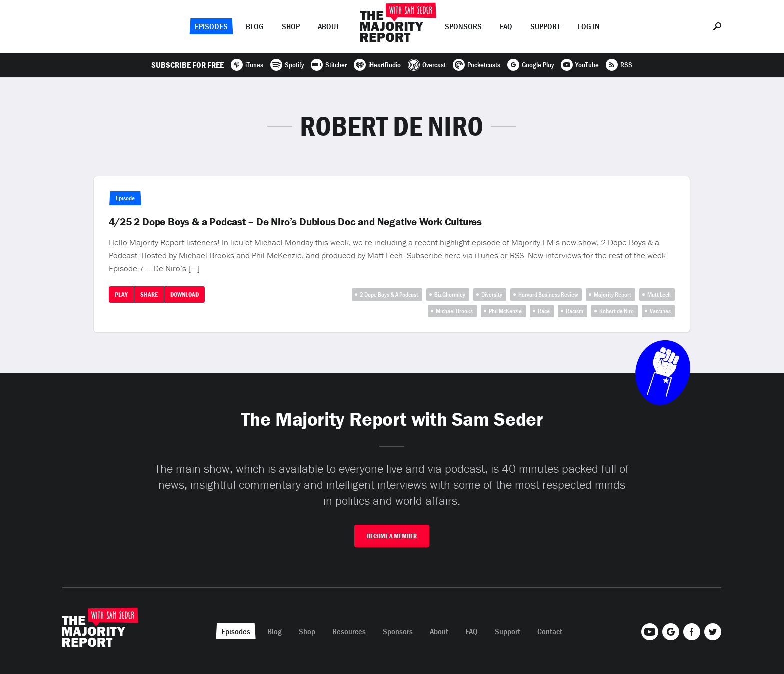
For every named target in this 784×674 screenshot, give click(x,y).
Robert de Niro (617, 311)
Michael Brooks (454, 311)
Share (149, 295)
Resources (349, 631)
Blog (255, 26)
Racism (575, 311)
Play (121, 295)
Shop (291, 26)
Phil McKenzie (505, 311)
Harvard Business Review (548, 295)
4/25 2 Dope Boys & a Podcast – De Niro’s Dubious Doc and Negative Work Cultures (295, 222)
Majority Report (613, 295)
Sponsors (463, 26)
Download (185, 295)
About (328, 26)
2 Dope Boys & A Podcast (389, 295)
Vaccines (660, 311)
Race (544, 311)
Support (545, 26)
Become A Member (392, 536)
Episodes (211, 26)
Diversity (492, 295)
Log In (589, 26)
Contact (550, 631)
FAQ (506, 26)
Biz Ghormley (450, 295)
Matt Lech (659, 295)
